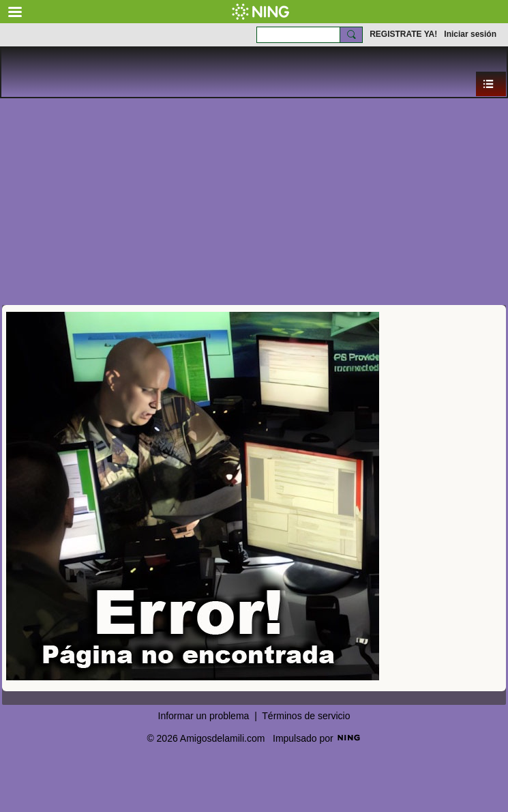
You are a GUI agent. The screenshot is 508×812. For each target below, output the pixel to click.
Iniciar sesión (470, 34)
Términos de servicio (306, 716)
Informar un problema (204, 716)
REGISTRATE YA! (403, 34)
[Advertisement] (254, 201)
